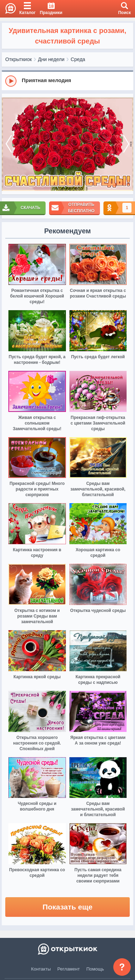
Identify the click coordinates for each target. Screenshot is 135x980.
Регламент (69, 969)
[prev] (9, 144)
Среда (78, 59)
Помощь (95, 969)
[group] (67, 81)
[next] (126, 144)
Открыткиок (19, 59)
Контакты (41, 969)
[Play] (11, 81)
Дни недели (51, 59)
